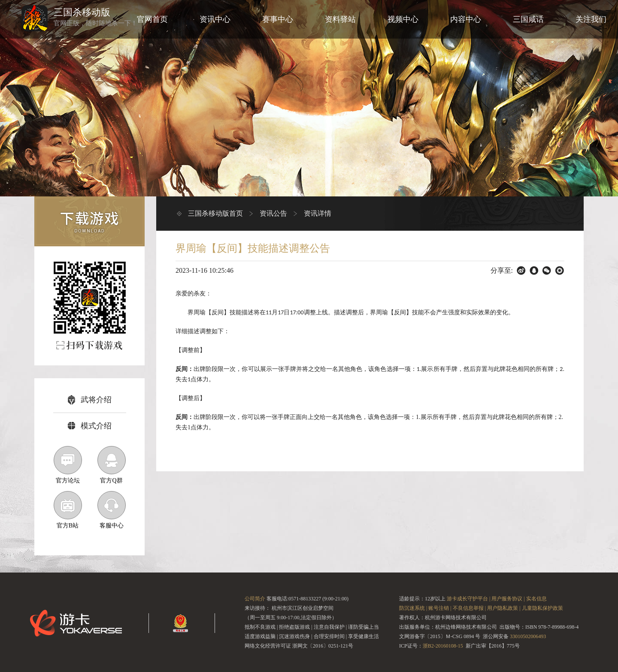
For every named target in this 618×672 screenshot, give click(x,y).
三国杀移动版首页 (215, 213)
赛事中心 (278, 19)
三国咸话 (528, 19)
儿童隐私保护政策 (542, 608)
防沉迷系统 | (413, 608)
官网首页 (152, 19)
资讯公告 (273, 213)
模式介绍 (90, 426)
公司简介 (255, 599)
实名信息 (536, 599)
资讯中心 (215, 19)
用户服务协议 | (508, 599)
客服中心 (112, 510)
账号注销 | (440, 608)
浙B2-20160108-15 (443, 646)
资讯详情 (318, 213)
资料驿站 (340, 19)
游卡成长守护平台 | (468, 599)
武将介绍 (90, 400)
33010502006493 (528, 636)
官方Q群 (112, 465)
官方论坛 (68, 465)
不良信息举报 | (469, 608)
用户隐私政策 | (504, 608)
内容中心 (466, 19)
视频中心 (403, 19)
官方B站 (68, 510)
